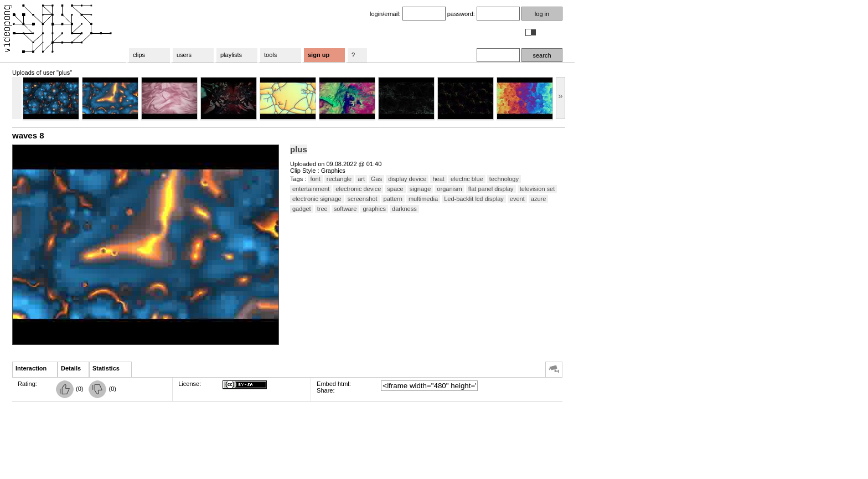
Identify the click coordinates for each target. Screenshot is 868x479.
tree (322, 209)
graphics (374, 209)
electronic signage (317, 199)
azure (539, 199)
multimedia (423, 199)
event (517, 199)
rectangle (339, 179)
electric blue (467, 179)
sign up (319, 55)
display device (407, 179)
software (345, 209)
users (184, 55)
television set (538, 189)
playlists (231, 55)
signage (420, 189)
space (395, 189)
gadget (302, 209)
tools (270, 55)
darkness (404, 209)
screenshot (363, 199)
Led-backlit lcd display (474, 199)
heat (438, 179)
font (315, 179)
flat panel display (491, 189)
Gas (376, 179)
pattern (393, 199)
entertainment (311, 189)
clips (139, 55)
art (361, 179)
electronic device (358, 189)
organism (449, 189)
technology (504, 179)
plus (299, 149)
